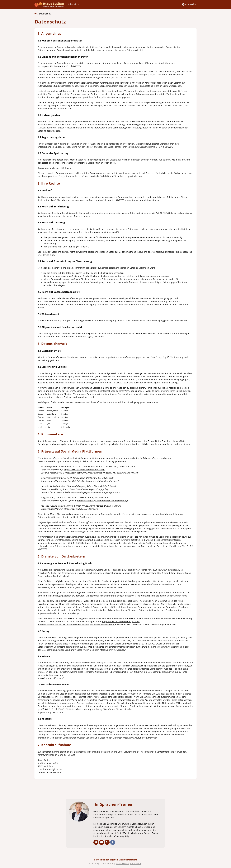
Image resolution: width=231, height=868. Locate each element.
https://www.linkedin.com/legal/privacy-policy (86, 489)
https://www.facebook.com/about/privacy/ (84, 470)
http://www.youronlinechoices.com (121, 473)
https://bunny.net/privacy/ (113, 650)
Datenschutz (45, 14)
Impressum (136, 863)
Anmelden (189, 4)
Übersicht (74, 4)
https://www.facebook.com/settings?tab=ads (72, 473)
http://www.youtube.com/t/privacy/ (81, 509)
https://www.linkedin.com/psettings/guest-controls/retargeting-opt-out (85, 492)
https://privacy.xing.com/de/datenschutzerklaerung (102, 501)
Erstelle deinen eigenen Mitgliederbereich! (116, 860)
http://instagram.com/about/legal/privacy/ (98, 481)
